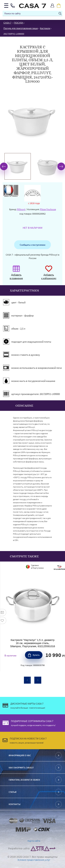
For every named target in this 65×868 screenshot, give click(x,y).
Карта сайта (34, 841)
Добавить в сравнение (16, 274)
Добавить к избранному (49, 274)
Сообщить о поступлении (32, 245)
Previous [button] (4, 166)
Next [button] (61, 166)
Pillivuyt (21, 209)
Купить (36, 655)
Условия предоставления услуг (34, 860)
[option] (18, 166)
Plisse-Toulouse (48, 209)
